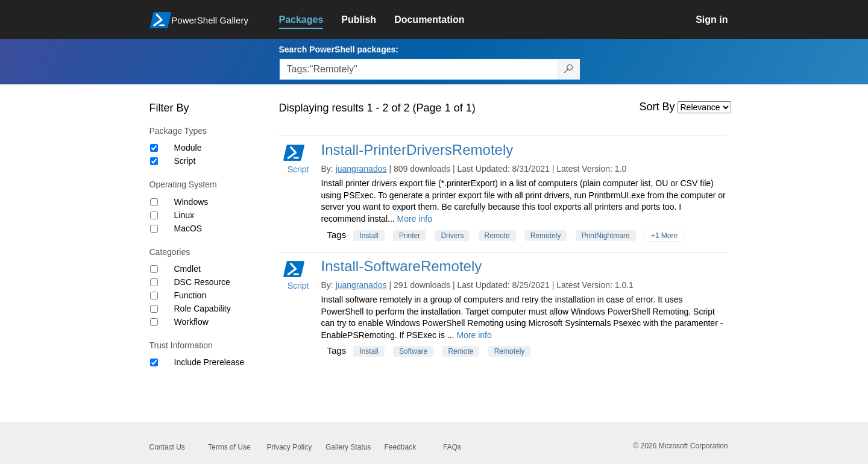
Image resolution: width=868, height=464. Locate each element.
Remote (497, 236)
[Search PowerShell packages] (569, 69)
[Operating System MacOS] (154, 229)
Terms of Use (229, 447)
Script (185, 161)
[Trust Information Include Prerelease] (154, 362)
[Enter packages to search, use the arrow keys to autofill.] (418, 69)
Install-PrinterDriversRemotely (417, 150)
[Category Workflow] (154, 322)
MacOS (188, 228)
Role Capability (203, 309)
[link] (310, 20)
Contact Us (167, 447)
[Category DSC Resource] (154, 282)
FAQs (452, 447)
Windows (191, 202)
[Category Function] (154, 296)
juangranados (361, 169)
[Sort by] (704, 107)
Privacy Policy (290, 447)
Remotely (546, 236)
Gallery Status (348, 447)
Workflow (191, 322)
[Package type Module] (154, 148)
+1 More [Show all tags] (664, 236)
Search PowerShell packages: (339, 49)
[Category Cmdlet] (154, 269)
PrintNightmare (606, 236)
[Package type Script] (154, 161)
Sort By (657, 107)
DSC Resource (202, 282)
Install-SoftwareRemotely (402, 266)
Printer (410, 236)
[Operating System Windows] (154, 202)
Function (190, 295)
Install (369, 236)
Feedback (401, 447)
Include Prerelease (209, 362)
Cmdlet (187, 269)
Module (188, 148)
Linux (184, 215)
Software (413, 351)
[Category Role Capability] (154, 309)
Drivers (452, 236)
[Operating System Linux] (154, 215)
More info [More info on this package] (415, 219)
